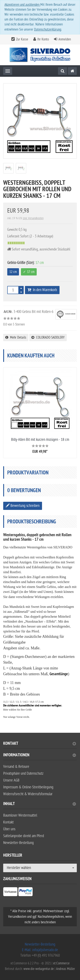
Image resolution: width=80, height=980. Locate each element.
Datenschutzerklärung (48, 30)
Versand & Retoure (16, 767)
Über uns (9, 829)
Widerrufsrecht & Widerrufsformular (28, 794)
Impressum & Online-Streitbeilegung (28, 787)
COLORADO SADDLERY (48, 338)
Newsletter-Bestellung (18, 843)
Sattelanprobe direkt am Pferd (24, 836)
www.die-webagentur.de (39, 969)
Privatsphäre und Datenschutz (23, 773)
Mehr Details (16, 338)
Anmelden (65, 39)
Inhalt (40, 804)
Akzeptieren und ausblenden (22, 5)
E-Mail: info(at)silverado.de (40, 950)
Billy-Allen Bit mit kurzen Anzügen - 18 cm (40, 440)
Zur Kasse (22, 39)
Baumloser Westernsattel (20, 815)
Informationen (40, 756)
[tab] (40, 745)
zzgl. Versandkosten (33, 218)
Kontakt (40, 744)
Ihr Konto (43, 39)
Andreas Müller (66, 969)
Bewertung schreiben (23, 506)
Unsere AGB (11, 780)
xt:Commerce (61, 963)
